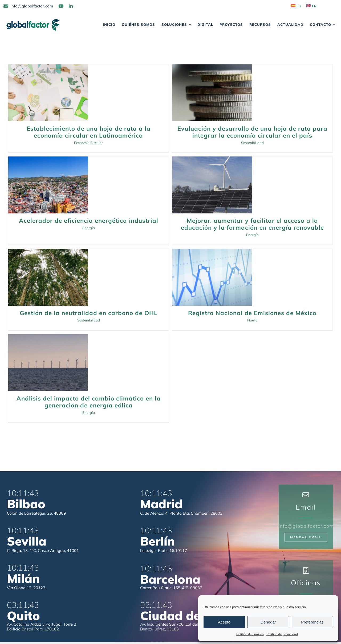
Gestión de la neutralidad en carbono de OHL (89, 245)
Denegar (268, 622)
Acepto (224, 622)
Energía (241, 142)
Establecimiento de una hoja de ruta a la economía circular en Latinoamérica (89, 132)
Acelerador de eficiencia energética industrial (241, 135)
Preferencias (312, 622)
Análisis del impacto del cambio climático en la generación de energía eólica (241, 255)
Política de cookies (250, 634)
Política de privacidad (282, 634)
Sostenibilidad (89, 253)
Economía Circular (88, 143)
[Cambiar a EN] (312, 6)
